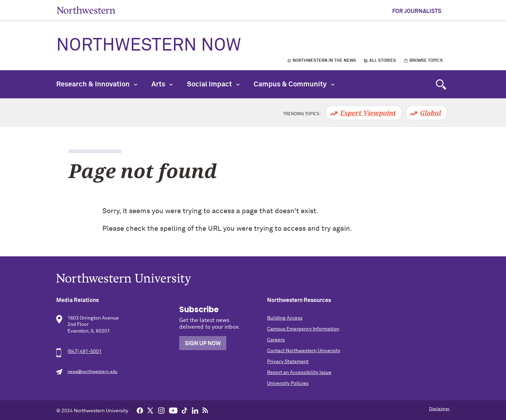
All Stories (383, 61)
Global (430, 113)
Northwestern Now (149, 46)
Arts (162, 84)
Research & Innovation (97, 84)
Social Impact (213, 84)
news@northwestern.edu (92, 372)
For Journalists (417, 11)
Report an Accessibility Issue (299, 373)
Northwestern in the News (324, 61)
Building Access (285, 318)
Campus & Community (294, 84)
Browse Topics (426, 61)
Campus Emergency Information (303, 329)
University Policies (288, 383)
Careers (276, 340)
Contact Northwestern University (304, 351)
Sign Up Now (203, 343)
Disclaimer (439, 409)
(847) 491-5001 (85, 352)
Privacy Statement (288, 362)
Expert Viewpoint (368, 113)
